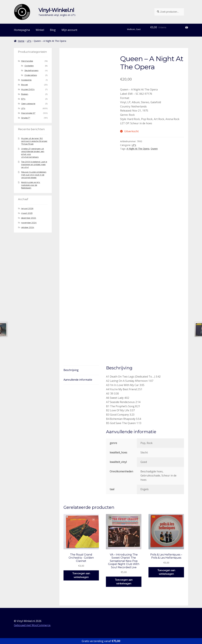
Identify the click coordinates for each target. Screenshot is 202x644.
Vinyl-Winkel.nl (56, 10)
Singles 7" (26, 118)
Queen (154, 149)
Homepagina (22, 30)
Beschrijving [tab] (71, 370)
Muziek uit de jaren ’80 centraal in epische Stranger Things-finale (34, 141)
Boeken (25, 94)
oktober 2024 (28, 227)
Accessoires (26, 80)
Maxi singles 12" (28, 113)
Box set (24, 85)
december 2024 (29, 218)
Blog (53, 30)
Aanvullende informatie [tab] (78, 380)
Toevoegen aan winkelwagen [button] (81, 575)
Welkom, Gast (134, 29)
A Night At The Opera (138, 149)
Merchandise (27, 61)
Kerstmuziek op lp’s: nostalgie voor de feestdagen (31, 185)
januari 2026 (27, 208)
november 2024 (29, 223)
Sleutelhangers (31, 70)
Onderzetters (31, 75)
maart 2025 (27, 213)
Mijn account (69, 30)
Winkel (40, 30)
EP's (23, 99)
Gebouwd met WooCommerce (32, 625)
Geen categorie (28, 104)
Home (21, 41)
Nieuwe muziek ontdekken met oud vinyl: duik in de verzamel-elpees (34, 175)
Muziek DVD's (28, 89)
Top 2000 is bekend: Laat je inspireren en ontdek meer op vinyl (34, 165)
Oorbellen (29, 66)
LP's (29, 41)
